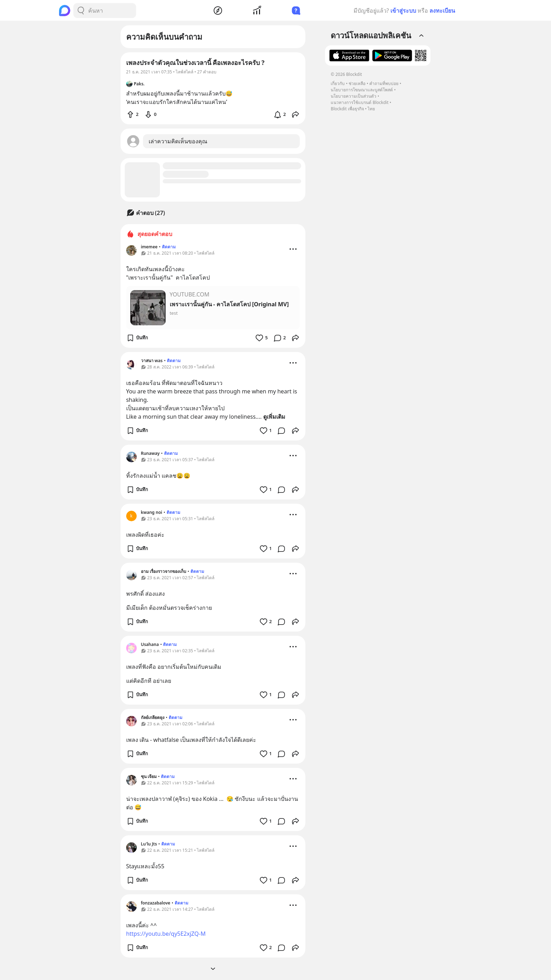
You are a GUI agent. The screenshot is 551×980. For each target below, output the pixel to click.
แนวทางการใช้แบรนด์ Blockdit (359, 102)
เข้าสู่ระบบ (403, 11)
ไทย (371, 109)
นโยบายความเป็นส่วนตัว (354, 96)
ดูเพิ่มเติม (274, 417)
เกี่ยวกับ (338, 83)
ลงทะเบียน (442, 11)
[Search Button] (81, 11)
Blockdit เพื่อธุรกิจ (347, 109)
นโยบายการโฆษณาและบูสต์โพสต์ (362, 90)
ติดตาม (169, 247)
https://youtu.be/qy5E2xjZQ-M (166, 934)
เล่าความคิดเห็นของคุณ (178, 141)
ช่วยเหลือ (357, 83)
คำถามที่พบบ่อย (384, 83)
